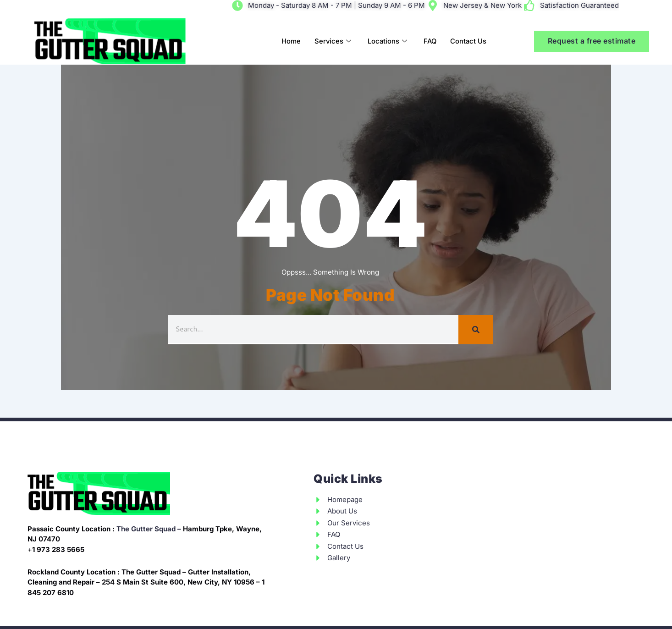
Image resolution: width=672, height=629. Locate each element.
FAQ (429, 41)
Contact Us (468, 41)
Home (289, 41)
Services (331, 41)
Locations (386, 41)
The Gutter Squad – (149, 529)
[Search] (476, 330)
